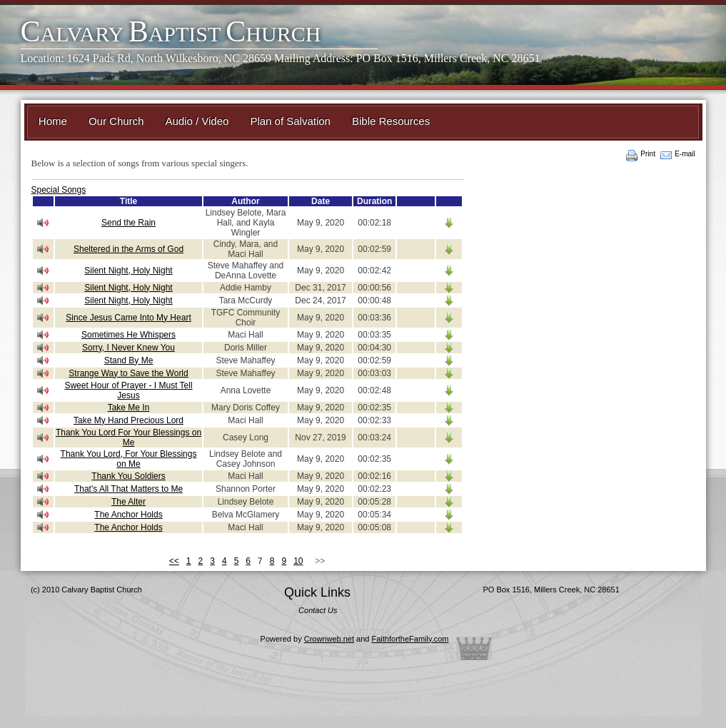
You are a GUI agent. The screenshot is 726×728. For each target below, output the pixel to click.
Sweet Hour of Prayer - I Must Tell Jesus (128, 390)
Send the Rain (128, 223)
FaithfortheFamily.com (410, 639)
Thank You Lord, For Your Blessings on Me (129, 459)
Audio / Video (197, 121)
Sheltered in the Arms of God (128, 249)
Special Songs (59, 190)
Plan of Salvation (290, 121)
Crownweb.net (329, 639)
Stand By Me (129, 360)
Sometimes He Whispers (128, 335)
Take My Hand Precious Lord (128, 420)
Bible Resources (391, 121)
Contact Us (318, 610)
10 (298, 561)
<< (174, 561)
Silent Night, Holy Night (128, 271)
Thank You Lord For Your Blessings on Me (128, 438)
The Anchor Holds (128, 515)
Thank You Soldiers (128, 476)
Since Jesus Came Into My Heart (128, 318)
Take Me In (129, 408)
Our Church (116, 121)
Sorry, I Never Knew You (128, 348)
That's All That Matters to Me (128, 489)
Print (648, 154)
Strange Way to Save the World (128, 373)
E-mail (685, 154)
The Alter (128, 502)
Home (53, 121)
